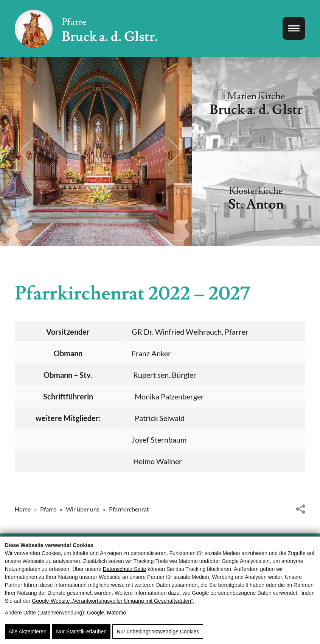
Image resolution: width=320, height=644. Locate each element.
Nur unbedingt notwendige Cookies (158, 632)
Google (96, 613)
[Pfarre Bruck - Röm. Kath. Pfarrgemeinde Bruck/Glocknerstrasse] (86, 28)
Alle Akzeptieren (28, 632)
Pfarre (48, 509)
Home (23, 509)
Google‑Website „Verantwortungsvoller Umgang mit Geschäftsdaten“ (112, 601)
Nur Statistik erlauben (81, 632)
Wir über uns (83, 509)
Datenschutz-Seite (124, 569)
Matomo (117, 613)
